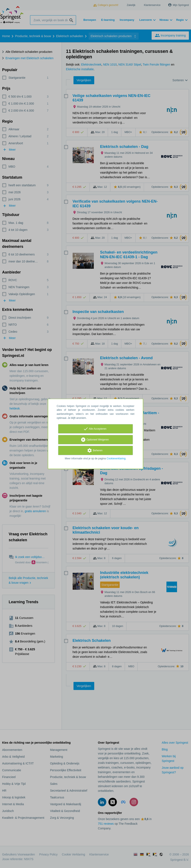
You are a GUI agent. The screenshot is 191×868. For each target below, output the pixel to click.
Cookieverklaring (116, 459)
